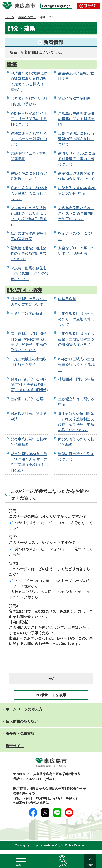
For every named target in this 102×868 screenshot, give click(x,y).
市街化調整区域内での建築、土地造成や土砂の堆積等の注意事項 (76, 339)
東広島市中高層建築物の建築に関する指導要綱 (76, 119)
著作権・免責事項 (20, 738)
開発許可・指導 (24, 290)
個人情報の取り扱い (22, 725)
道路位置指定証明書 (74, 99)
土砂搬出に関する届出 (29, 399)
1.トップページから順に (31, 581)
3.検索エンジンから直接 (30, 592)
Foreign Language (56, 6)
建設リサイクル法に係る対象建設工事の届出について (76, 159)
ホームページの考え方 (24, 713)
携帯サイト (15, 750)
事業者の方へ (27, 17)
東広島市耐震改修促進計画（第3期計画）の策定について (30, 273)
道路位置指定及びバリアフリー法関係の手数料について (29, 119)
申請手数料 (67, 299)
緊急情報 (90, 6)
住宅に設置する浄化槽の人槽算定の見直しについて (29, 193)
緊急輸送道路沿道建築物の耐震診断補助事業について (29, 253)
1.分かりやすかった (27, 523)
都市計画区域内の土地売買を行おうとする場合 (76, 364)
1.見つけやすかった (27, 549)
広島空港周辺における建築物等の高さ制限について (76, 139)
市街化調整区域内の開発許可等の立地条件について (76, 319)
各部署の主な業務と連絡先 (31, 807)
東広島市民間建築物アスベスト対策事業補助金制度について (76, 213)
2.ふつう (57, 523)
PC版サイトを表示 (51, 699)
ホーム (10, 17)
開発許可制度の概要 (27, 314)
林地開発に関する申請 (76, 379)
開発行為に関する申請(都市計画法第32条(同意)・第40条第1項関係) (29, 384)
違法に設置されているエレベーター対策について (29, 139)
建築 (12, 64)
